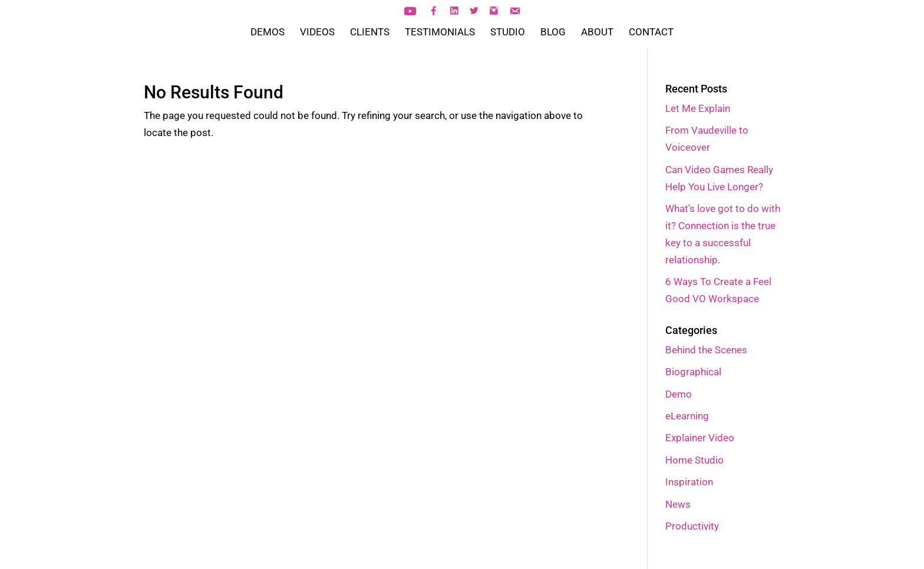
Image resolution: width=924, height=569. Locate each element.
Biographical (693, 372)
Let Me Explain (698, 108)
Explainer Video (700, 438)
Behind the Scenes (706, 350)
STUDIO (508, 33)
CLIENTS (370, 33)
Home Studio (694, 460)
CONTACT (651, 33)
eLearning (687, 416)
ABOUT (597, 33)
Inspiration (689, 482)
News (678, 504)
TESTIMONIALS (440, 33)
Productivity (692, 526)
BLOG (553, 33)
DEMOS (268, 33)
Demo (679, 394)
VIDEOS (317, 33)
